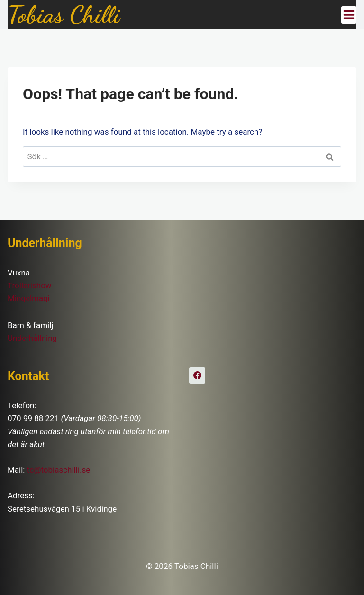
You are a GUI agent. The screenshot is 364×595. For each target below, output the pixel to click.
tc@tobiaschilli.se (59, 470)
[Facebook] (197, 375)
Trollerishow (30, 285)
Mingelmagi (29, 298)
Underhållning (32, 338)
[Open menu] (349, 15)
